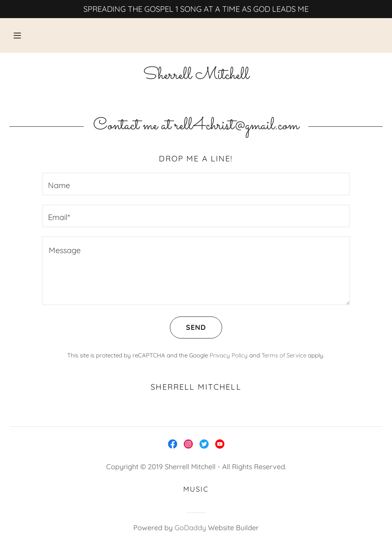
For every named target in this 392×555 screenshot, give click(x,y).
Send (188, 327)
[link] (196, 76)
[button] (17, 35)
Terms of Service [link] (284, 355)
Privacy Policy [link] (229, 355)
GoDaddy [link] (190, 528)
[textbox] (196, 184)
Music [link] (196, 489)
